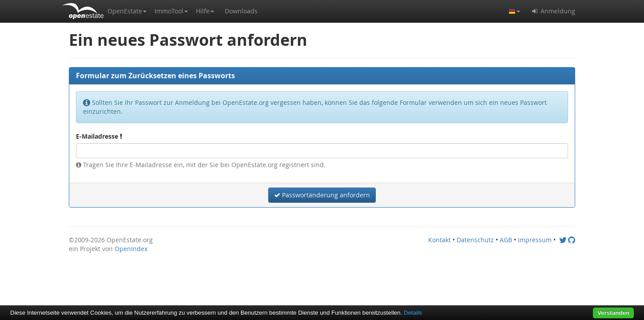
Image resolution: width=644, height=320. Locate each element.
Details (413, 313)
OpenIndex (131, 249)
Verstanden (613, 313)
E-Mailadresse (99, 136)
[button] (127, 11)
